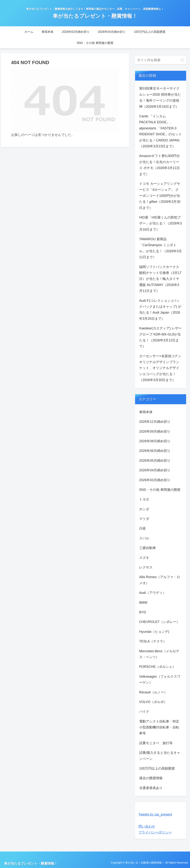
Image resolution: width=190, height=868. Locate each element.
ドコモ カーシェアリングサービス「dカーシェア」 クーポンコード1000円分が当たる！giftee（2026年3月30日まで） (160, 196)
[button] (182, 60)
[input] (160, 60)
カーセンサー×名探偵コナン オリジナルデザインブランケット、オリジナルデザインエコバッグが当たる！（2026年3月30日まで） (160, 368)
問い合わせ (147, 826)
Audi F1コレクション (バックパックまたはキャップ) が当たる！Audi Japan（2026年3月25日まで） (160, 310)
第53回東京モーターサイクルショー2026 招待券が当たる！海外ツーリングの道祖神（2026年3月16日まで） (160, 97)
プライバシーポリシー (155, 832)
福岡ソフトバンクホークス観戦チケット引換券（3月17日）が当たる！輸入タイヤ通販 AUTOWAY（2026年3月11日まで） (160, 279)
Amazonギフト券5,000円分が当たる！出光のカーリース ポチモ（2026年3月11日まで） (159, 165)
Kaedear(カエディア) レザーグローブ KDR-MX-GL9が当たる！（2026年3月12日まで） (160, 337)
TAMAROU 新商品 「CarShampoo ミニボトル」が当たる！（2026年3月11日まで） (160, 248)
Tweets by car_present (155, 814)
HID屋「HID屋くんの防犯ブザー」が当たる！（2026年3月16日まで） (160, 223)
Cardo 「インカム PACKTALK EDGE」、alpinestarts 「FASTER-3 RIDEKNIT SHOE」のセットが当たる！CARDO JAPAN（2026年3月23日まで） (160, 131)
